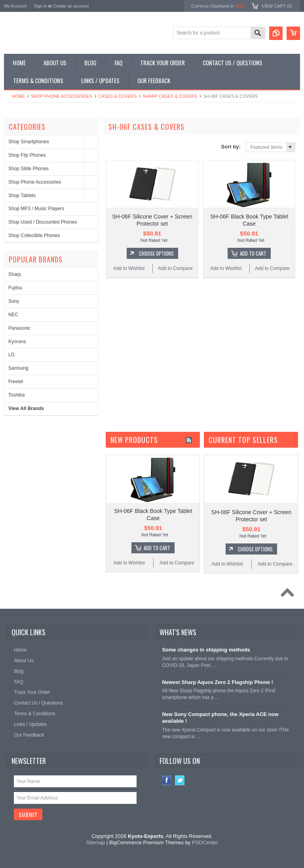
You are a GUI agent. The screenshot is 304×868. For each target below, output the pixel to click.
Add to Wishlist (129, 268)
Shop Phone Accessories (62, 96)
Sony (14, 301)
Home (18, 96)
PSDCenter (205, 842)
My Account (15, 6)
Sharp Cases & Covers (170, 96)
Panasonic (19, 328)
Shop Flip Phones (27, 155)
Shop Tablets (22, 196)
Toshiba (16, 395)
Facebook (167, 780)
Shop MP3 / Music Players (36, 209)
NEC (13, 315)
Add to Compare (175, 268)
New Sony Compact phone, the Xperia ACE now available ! (220, 718)
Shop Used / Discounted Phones (43, 222)
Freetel (16, 382)
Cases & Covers (117, 96)
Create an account (71, 6)
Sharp (15, 274)
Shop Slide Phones (28, 169)
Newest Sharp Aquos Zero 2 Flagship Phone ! (218, 682)
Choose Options (156, 253)
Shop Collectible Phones (34, 236)
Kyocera (17, 342)
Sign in (40, 6)
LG (11, 355)
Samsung (18, 368)
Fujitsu (15, 288)
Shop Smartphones (29, 142)
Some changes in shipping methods (206, 650)
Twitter (180, 780)
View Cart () (277, 6)
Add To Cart (253, 253)
